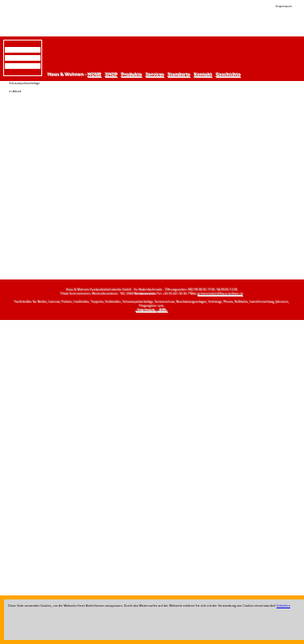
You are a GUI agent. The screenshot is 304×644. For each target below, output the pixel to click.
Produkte (132, 75)
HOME (94, 75)
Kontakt (204, 75)
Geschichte (229, 75)
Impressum (284, 6)
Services (155, 75)
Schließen (283, 606)
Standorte (179, 75)
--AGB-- (163, 310)
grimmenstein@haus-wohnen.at (221, 294)
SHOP (111, 75)
